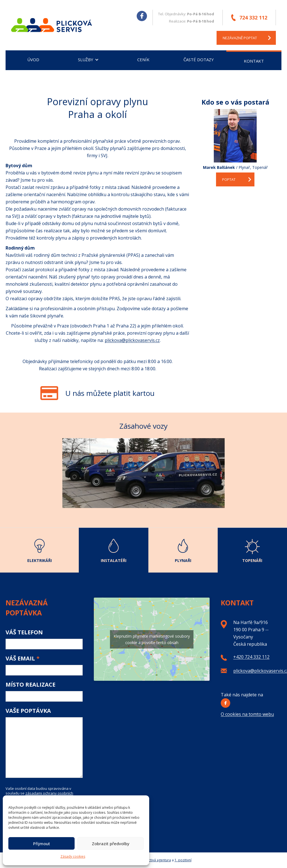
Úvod (33, 60)
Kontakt (254, 61)
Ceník (143, 60)
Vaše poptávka (28, 711)
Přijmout (42, 844)
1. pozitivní (183, 860)
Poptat (229, 179)
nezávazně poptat (240, 38)
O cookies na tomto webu (247, 714)
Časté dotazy (199, 60)
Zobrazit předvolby (111, 844)
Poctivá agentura (158, 860)
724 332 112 (253, 18)
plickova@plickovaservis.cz (132, 340)
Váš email (23, 659)
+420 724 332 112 (251, 657)
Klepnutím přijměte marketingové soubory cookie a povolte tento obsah (152, 639)
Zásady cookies (73, 856)
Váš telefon (24, 632)
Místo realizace (30, 685)
